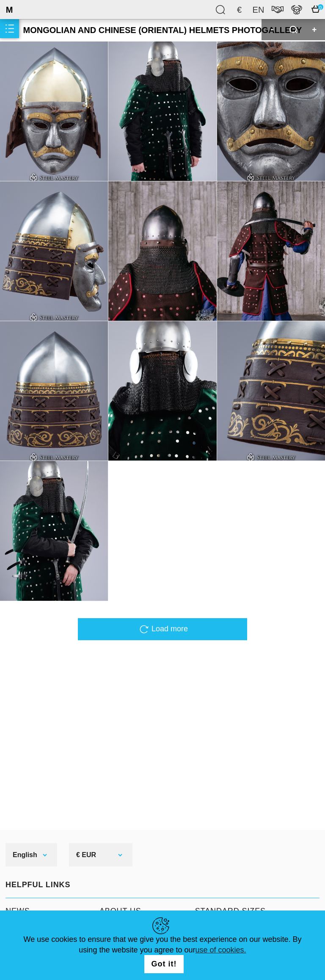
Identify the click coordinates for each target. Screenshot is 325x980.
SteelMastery (30, 10)
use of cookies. (221, 950)
